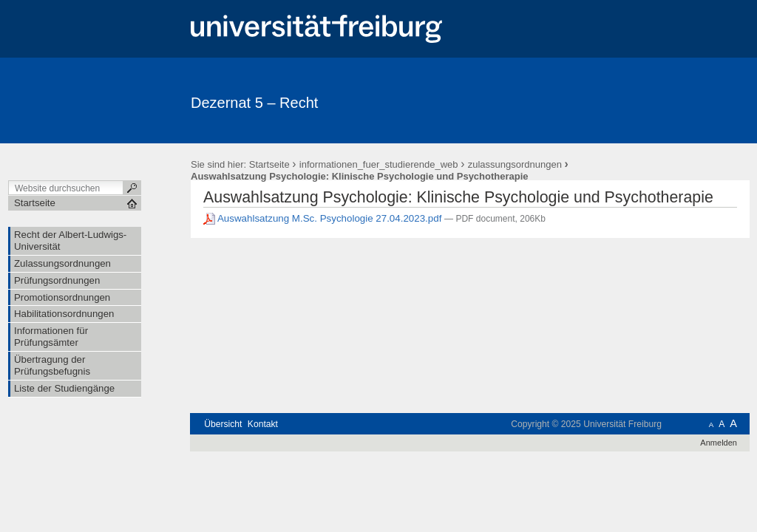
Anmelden (719, 443)
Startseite (269, 164)
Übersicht (223, 424)
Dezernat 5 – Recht (254, 103)
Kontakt (263, 424)
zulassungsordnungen (515, 164)
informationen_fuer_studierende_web (379, 164)
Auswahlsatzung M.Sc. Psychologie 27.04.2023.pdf (324, 218)
